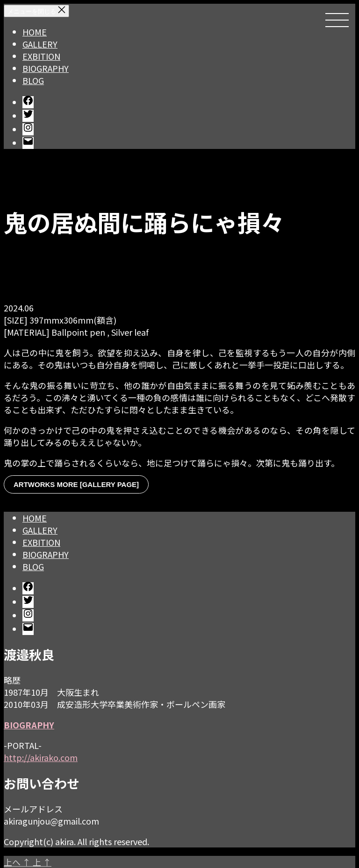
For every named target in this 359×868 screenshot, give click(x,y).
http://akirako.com (41, 757)
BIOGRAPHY (46, 68)
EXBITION (41, 56)
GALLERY (40, 44)
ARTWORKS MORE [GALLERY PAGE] (76, 484)
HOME (35, 32)
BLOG (33, 80)
